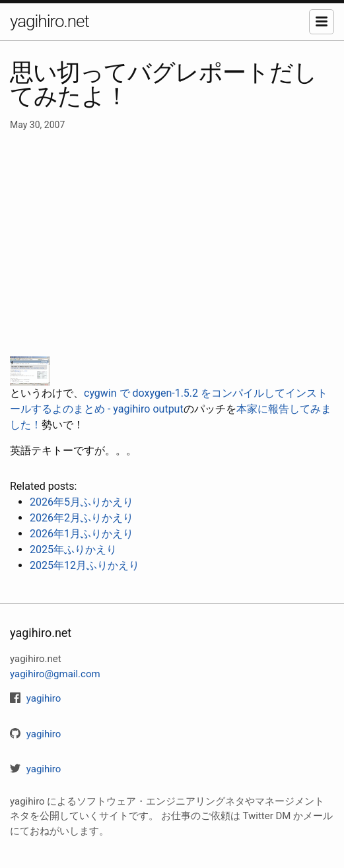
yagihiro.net (50, 21)
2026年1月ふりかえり (82, 534)
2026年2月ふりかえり (82, 518)
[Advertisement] (172, 244)
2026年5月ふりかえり (82, 502)
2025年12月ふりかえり (85, 565)
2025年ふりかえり (73, 550)
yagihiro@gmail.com (55, 674)
